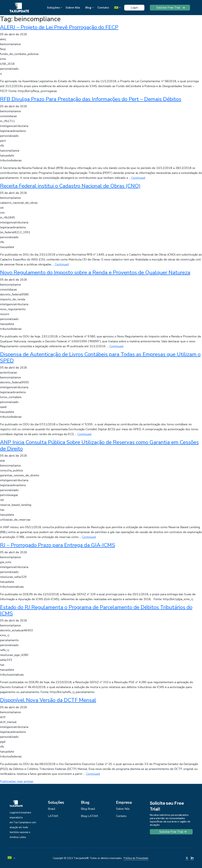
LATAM (53, 816)
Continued (138, 178)
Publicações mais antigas (17, 781)
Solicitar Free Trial (168, 8)
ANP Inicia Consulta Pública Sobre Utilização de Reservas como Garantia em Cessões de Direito (99, 445)
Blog (88, 8)
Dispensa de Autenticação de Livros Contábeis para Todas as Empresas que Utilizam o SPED (100, 357)
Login (134, 8)
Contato (103, 8)
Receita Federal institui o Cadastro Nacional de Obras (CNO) (70, 186)
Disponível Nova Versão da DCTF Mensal (48, 700)
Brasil (52, 809)
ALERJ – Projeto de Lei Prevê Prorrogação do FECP (59, 27)
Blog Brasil (88, 809)
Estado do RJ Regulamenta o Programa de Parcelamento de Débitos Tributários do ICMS (96, 610)
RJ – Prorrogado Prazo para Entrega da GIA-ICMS (58, 545)
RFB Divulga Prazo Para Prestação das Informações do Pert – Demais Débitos (91, 99)
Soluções (53, 8)
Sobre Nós (73, 8)
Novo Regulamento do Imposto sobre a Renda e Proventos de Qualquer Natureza (95, 273)
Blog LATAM (89, 816)
